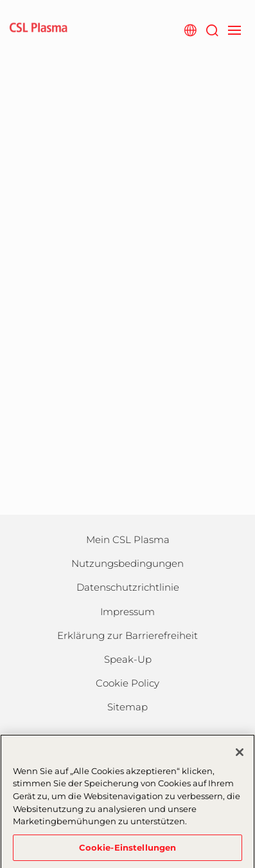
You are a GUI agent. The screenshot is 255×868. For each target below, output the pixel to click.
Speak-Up (128, 659)
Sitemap (127, 707)
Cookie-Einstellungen (128, 852)
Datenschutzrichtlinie (128, 587)
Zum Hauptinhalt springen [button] (0, 0)
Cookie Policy (127, 683)
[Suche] (212, 29)
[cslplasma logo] (39, 29)
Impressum (127, 612)
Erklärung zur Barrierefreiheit (127, 635)
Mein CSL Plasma (128, 540)
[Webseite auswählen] (190, 29)
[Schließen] (240, 757)
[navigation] (234, 29)
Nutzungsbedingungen (127, 563)
